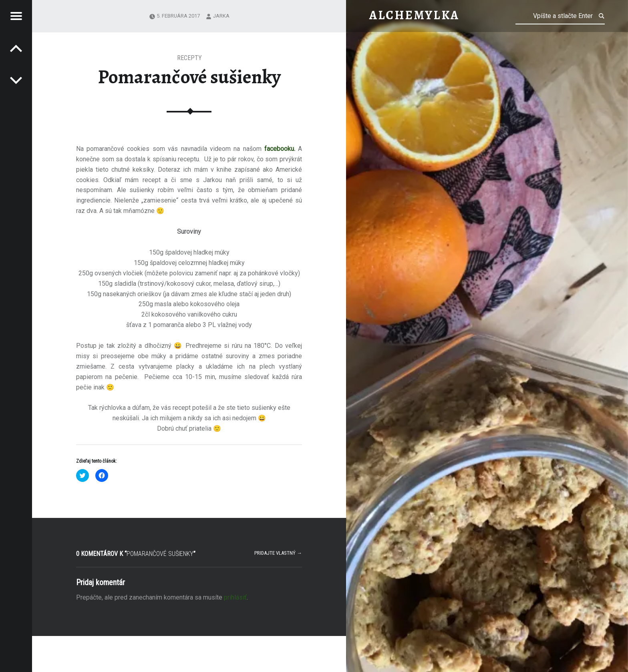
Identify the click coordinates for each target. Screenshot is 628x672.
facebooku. (281, 149)
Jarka (221, 16)
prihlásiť (235, 597)
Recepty (189, 58)
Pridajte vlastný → (278, 553)
